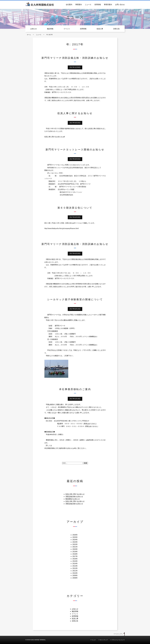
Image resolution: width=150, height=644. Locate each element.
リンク (94, 640)
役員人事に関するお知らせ (75, 113)
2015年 (75, 561)
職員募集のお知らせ (73, 499)
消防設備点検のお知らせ (74, 497)
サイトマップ (104, 640)
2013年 (75, 566)
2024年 (75, 540)
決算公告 (116, 29)
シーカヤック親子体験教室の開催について (75, 299)
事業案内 (79, 5)
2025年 (75, 537)
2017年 (75, 556)
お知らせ (34, 29)
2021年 (75, 547)
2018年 (75, 554)
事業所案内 (108, 5)
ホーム (29, 35)
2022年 (75, 544)
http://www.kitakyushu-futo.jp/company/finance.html (61, 228)
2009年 (75, 575)
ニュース (88, 5)
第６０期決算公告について (75, 208)
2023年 (75, 542)
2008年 (75, 578)
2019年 (75, 552)
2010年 (75, 573)
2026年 (75, 535)
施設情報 (50, 29)
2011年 (75, 571)
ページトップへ (118, 634)
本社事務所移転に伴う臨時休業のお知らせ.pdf (60, 448)
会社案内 (69, 5)
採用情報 (98, 5)
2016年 (75, 559)
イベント (67, 29)
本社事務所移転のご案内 (75, 389)
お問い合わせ (120, 5)
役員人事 (100, 29)
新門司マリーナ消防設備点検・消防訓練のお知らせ (75, 58)
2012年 (75, 568)
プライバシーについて (118, 640)
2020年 (75, 549)
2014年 (75, 564)
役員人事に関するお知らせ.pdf (55, 137)
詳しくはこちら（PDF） (56, 173)
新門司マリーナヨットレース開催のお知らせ (75, 150)
